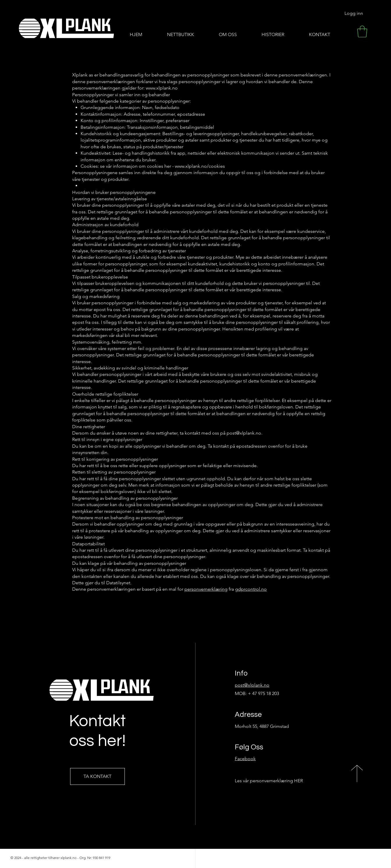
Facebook (245, 759)
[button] (362, 31)
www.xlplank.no (162, 88)
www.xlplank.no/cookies (200, 166)
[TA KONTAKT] (97, 776)
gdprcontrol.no (251, 589)
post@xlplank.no (244, 433)
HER (298, 781)
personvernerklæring (206, 589)
